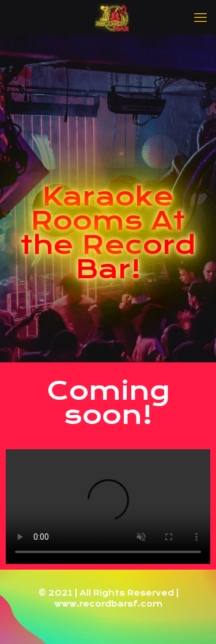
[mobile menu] (200, 17)
